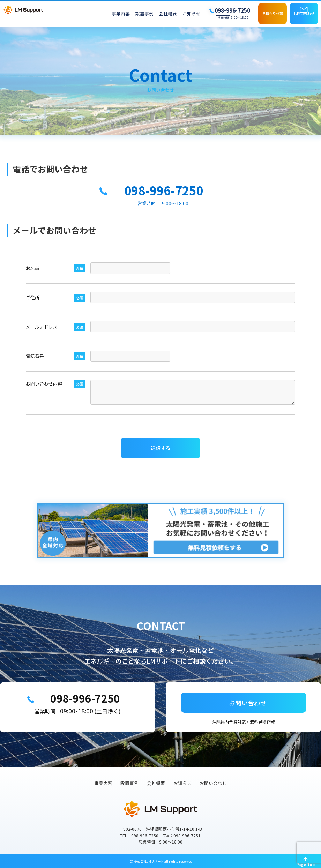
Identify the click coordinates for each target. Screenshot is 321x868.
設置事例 (144, 14)
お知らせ (192, 14)
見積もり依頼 (273, 13)
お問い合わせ (304, 13)
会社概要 (168, 14)
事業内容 (121, 14)
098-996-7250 (83, 699)
